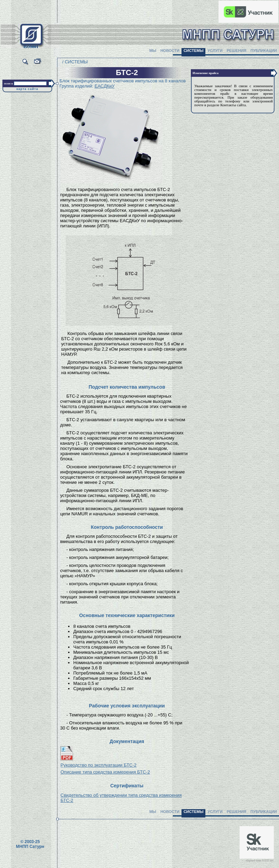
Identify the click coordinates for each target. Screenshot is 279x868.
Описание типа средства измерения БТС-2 (105, 772)
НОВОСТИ (170, 51)
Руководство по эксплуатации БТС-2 (99, 765)
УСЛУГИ (215, 51)
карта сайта (27, 89)
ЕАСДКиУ (104, 86)
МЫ (153, 51)
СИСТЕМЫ (194, 51)
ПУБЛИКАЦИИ (264, 51)
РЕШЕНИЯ (237, 51)
